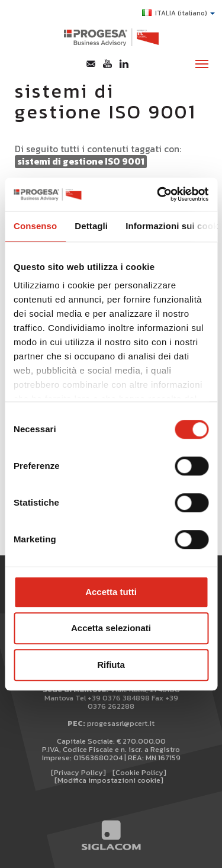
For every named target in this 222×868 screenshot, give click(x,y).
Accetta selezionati (111, 628)
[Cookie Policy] (139, 772)
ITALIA (178, 13)
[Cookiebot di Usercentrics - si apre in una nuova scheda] (158, 194)
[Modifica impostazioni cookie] (109, 780)
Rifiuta (111, 665)
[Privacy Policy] (78, 772)
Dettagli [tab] (91, 226)
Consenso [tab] (35, 226)
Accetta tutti (111, 592)
